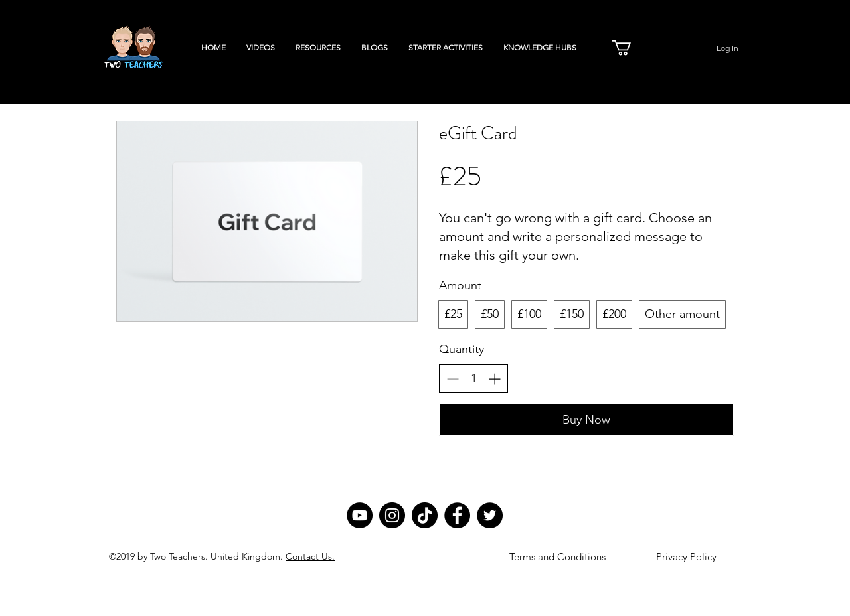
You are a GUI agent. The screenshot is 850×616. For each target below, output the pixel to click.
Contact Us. (310, 556)
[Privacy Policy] (686, 557)
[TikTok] (425, 515)
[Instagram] (392, 515)
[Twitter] (490, 515)
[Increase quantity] (494, 379)
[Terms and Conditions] (557, 557)
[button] (631, 48)
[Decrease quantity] (453, 379)
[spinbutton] (473, 379)
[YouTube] (360, 515)
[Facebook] (457, 515)
